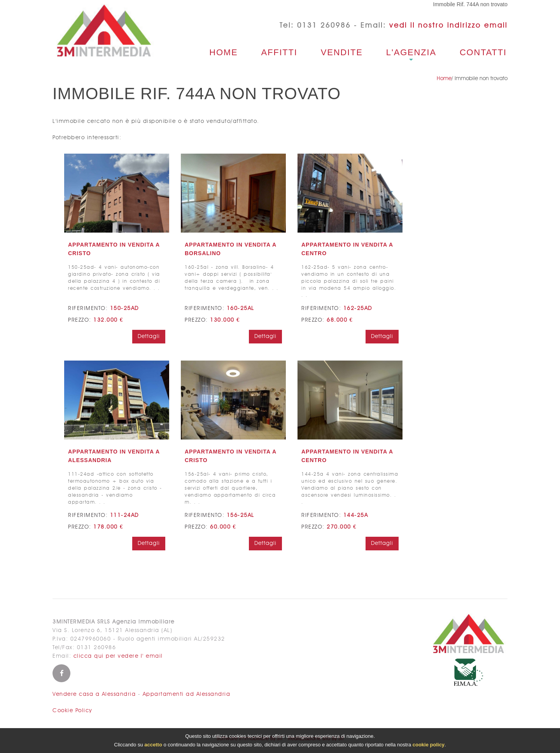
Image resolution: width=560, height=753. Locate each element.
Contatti (483, 52)
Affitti (279, 52)
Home (223, 52)
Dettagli (149, 336)
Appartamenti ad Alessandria (187, 694)
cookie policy (429, 745)
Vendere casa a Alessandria (94, 694)
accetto (153, 745)
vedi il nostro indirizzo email (448, 26)
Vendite (342, 52)
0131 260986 (324, 26)
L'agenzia (411, 52)
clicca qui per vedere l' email (118, 656)
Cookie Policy (72, 711)
